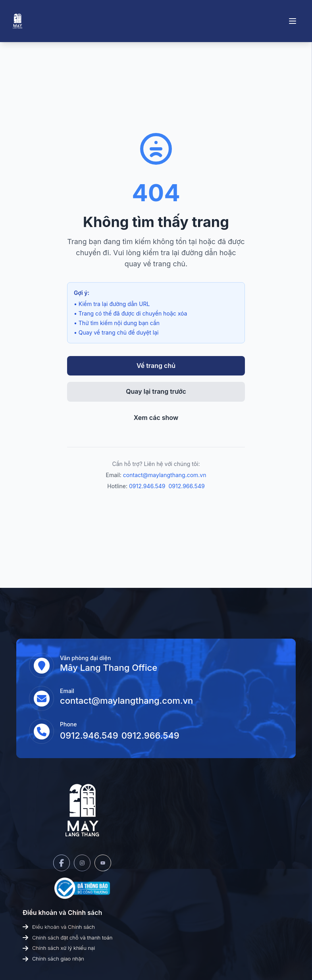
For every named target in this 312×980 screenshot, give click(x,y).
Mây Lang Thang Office (109, 668)
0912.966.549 (187, 486)
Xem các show (156, 418)
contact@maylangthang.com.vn (165, 475)
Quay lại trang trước (156, 391)
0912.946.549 (147, 486)
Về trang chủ (156, 366)
